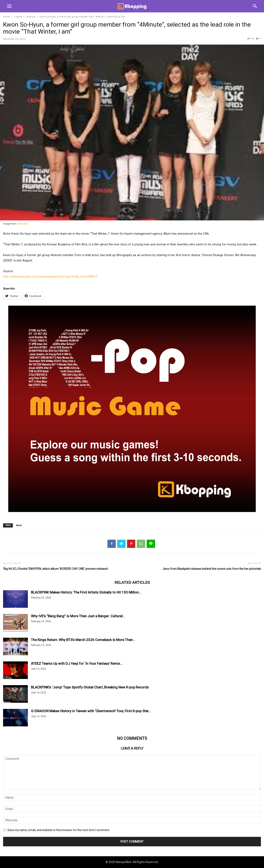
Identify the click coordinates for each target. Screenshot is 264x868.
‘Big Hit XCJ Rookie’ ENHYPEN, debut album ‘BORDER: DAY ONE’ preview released (55, 569)
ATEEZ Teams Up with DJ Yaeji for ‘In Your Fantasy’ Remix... (77, 663)
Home (6, 17)
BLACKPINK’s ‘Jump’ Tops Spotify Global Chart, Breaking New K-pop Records (90, 687)
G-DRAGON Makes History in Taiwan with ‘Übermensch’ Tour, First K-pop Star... (91, 711)
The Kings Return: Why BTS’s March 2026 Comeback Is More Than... (83, 640)
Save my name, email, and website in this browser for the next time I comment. (59, 830)
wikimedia (22, 224)
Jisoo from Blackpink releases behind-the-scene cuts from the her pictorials (212, 569)
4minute (31, 17)
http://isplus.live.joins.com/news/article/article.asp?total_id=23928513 (50, 277)
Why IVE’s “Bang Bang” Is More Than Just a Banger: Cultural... (78, 616)
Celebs (18, 17)
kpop (19, 525)
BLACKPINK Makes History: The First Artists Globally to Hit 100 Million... (86, 592)
